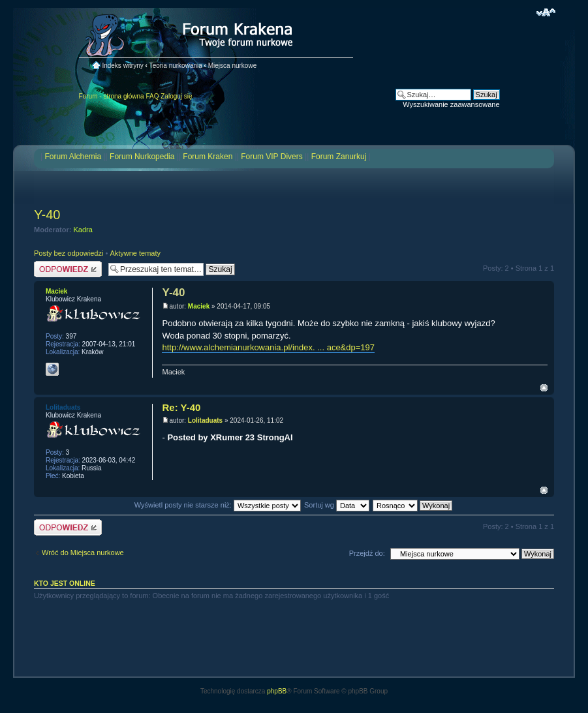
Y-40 (47, 215)
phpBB (277, 691)
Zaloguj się (176, 96)
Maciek (199, 306)
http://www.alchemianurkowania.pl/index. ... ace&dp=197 (268, 347)
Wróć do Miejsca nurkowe (83, 553)
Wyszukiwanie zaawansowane (451, 104)
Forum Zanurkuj (339, 157)
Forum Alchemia (73, 157)
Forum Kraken (208, 157)
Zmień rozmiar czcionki (546, 12)
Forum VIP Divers (271, 157)
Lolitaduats (205, 420)
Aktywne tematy (135, 253)
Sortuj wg (337, 505)
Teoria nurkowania (176, 66)
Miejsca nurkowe (232, 66)
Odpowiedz (68, 269)
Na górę (544, 388)
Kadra (83, 230)
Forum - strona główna (112, 96)
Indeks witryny (122, 66)
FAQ (152, 96)
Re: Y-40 (181, 407)
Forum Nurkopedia (142, 157)
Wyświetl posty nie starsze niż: (218, 505)
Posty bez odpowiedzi (69, 253)
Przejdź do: (367, 553)
